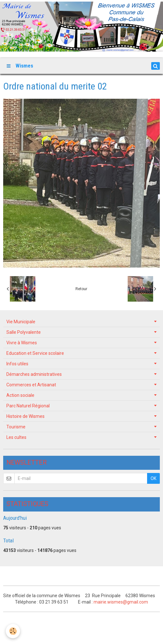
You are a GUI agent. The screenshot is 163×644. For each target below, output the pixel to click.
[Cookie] (13, 631)
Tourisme (16, 427)
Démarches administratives (34, 374)
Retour (81, 289)
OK (153, 478)
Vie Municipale (21, 322)
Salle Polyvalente (24, 332)
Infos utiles (17, 364)
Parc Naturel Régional (28, 406)
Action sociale (20, 395)
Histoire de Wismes (25, 416)
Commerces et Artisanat (31, 385)
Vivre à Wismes (22, 343)
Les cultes (16, 437)
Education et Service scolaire (35, 353)
